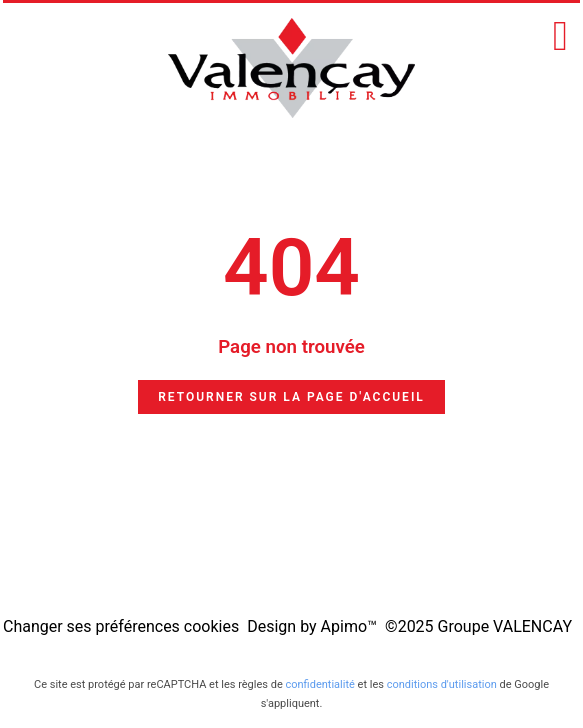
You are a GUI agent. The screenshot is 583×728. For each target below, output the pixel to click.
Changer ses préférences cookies (121, 626)
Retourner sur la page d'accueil (291, 397)
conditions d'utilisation (442, 684)
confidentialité (319, 684)
